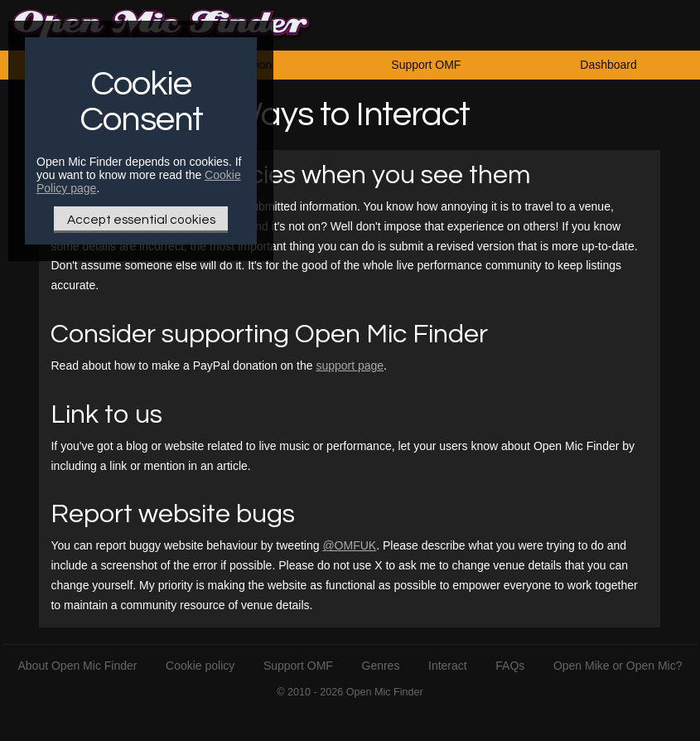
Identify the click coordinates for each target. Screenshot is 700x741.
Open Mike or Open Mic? (618, 666)
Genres (381, 666)
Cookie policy (200, 666)
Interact (448, 666)
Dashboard (608, 65)
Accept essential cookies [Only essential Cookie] (141, 220)
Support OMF (426, 65)
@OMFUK (349, 545)
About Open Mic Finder (78, 666)
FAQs (510, 666)
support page (350, 366)
